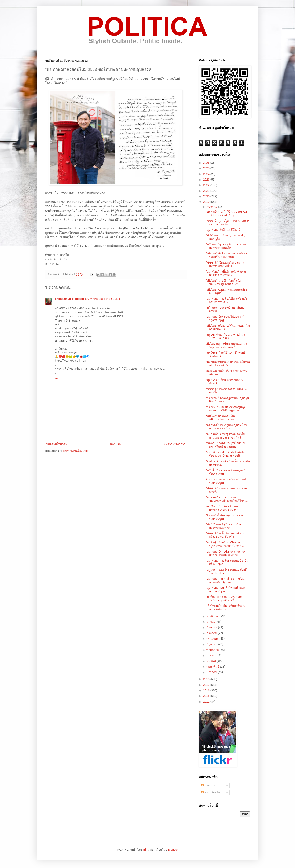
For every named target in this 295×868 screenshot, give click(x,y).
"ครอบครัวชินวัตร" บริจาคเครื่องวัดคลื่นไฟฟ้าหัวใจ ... (228, 364)
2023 (207, 180)
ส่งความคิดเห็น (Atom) (77, 451)
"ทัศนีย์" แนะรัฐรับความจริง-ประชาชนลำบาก (224, 526)
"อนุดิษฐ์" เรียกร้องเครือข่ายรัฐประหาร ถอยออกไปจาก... (225, 544)
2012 (207, 702)
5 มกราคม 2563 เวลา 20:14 (103, 299)
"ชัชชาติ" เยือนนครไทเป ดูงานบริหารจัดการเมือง (225, 264)
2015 (207, 696)
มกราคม (212, 672)
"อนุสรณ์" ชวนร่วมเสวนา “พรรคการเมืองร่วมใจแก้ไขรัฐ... (227, 499)
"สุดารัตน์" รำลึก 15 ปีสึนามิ (223, 230)
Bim (146, 850)
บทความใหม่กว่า (56, 444)
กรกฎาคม (213, 639)
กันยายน (212, 627)
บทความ (208, 785)
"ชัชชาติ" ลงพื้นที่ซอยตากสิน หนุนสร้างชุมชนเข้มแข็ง (227, 535)
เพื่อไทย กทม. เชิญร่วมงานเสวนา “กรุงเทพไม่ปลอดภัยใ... (226, 345)
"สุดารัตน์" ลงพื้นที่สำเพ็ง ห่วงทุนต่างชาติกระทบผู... (226, 273)
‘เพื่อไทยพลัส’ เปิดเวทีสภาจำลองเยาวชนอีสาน (226, 607)
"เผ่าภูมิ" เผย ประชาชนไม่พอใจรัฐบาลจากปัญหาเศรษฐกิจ (225, 454)
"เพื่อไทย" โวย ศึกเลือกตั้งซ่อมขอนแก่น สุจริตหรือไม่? (224, 282)
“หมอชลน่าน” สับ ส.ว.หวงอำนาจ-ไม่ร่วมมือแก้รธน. (227, 336)
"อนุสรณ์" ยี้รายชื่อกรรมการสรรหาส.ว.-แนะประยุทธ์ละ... (226, 553)
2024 (207, 174)
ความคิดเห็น (211, 792)
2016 (207, 690)
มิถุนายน (212, 644)
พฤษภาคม (213, 650)
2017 (207, 685)
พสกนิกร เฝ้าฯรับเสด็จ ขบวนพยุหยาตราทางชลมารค (224, 508)
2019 (207, 202)
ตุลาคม (211, 622)
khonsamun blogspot (69, 299)
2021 (207, 191)
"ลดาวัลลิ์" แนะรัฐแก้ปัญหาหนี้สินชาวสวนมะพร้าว (227, 427)
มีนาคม (212, 661)
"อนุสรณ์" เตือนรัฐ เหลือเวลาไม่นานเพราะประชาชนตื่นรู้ (225, 436)
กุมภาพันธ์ (213, 667)
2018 (207, 679)
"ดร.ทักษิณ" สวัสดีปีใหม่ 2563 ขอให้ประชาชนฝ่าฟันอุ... (226, 213)
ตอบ (58, 378)
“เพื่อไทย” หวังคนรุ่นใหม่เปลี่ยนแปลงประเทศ (221, 418)
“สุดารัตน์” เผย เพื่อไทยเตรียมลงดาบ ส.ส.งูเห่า (226, 589)
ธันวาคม (212, 207)
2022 (207, 185)
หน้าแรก (115, 444)
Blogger (173, 850)
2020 (207, 196)
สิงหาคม (212, 633)
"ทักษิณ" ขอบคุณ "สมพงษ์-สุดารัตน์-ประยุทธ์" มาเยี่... (225, 598)
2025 (207, 168)
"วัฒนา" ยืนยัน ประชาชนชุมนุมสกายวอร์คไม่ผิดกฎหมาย (226, 409)
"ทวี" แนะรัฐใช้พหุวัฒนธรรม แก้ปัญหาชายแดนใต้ (226, 246)
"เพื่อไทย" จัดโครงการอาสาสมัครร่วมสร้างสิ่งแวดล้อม (226, 255)
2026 (207, 163)
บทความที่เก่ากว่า (175, 444)
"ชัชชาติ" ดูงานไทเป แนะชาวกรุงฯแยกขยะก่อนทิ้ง (228, 222)
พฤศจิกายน (214, 616)
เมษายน (212, 655)
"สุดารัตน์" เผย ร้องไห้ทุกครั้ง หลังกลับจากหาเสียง (226, 300)
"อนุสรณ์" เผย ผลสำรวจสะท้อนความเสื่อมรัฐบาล (225, 580)
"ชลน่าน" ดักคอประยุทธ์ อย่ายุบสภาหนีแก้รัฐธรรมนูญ (225, 445)
